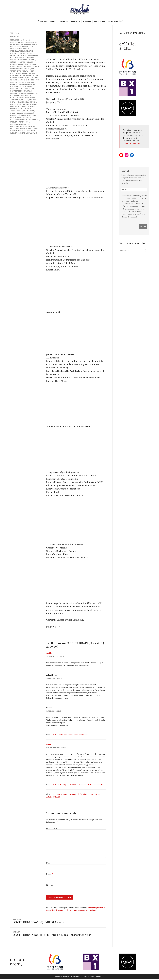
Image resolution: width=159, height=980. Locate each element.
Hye (25, 91)
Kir (37, 93)
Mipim (29, 104)
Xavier (35, 133)
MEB (18, 102)
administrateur (18, 42)
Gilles (22, 86)
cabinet (24, 60)
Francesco (15, 84)
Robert (25, 120)
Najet (49, 746)
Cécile (13, 62)
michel (14, 104)
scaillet (49, 654)
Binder (14, 55)
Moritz (20, 111)
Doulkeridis (16, 75)
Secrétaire (15, 126)
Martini (25, 100)
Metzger (33, 102)
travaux (35, 129)
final (21, 82)
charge (30, 62)
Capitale (32, 60)
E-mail (49, 875)
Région (28, 118)
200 (12, 40)
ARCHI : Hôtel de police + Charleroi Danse (69, 736)
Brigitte (23, 58)
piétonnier (22, 115)
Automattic (100, 977)
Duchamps (27, 75)
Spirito (32, 126)
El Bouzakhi (33, 78)
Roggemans (35, 120)
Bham (30, 53)
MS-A (26, 111)
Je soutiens (113, 21)
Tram (28, 129)
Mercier (25, 102)
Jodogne (15, 93)
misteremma (21, 106)
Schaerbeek (16, 124)
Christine (15, 67)
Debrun (33, 71)
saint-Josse (25, 122)
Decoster (15, 73)
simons (24, 126)
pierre (13, 115)
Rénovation (16, 120)
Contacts (87, 21)
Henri (32, 89)
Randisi (21, 118)
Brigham (15, 58)
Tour (22, 129)
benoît (23, 53)
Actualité (64, 21)
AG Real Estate (31, 42)
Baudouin (15, 53)
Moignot (24, 109)
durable (14, 78)
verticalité (26, 133)
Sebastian (26, 124)
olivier (24, 113)
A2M (22, 40)
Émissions (42, 21)
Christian (32, 64)
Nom (49, 864)
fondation (29, 82)
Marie (27, 98)
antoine (20, 44)
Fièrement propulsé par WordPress (68, 977)
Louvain (28, 95)
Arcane (28, 44)
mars (18, 100)
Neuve (32, 111)
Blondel (21, 55)
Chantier (21, 62)
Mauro (33, 100)
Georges (14, 86)
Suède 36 (14, 129)
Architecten (28, 47)
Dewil (33, 73)
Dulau (35, 75)
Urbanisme (31, 131)
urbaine (22, 131)
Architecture (17, 49)
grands (29, 86)
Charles (14, 64)
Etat (37, 80)
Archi (35, 44)
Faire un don (100, 21)
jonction (24, 93)
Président (32, 115)
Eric (32, 80)
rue (17, 122)
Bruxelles (15, 60)
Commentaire (52, 829)
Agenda (53, 21)
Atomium (22, 51)
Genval (32, 84)
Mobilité (31, 106)
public (14, 118)
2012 (17, 40)
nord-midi (15, 113)
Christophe (25, 67)
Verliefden (15, 133)
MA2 (21, 98)
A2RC (28, 40)
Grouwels (24, 89)
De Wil (25, 71)
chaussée (23, 64)
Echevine (23, 78)
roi (12, 122)
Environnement (23, 80)
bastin (30, 51)
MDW (13, 102)
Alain (13, 44)
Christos (35, 67)
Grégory (15, 89)
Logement (15, 95)
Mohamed (15, 109)
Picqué (31, 113)
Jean (30, 91)
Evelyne (14, 82)
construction (17, 69)
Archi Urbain (16, 47)
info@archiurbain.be (131, 143)
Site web (50, 886)
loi (22, 95)
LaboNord (76, 21)
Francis (25, 84)
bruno (31, 58)
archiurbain (15, 33)
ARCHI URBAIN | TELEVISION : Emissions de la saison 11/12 (77, 786)
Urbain (14, 131)
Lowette (15, 98)
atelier (14, 51)
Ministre (22, 104)
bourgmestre (32, 55)
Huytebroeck (16, 91)
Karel (32, 93)
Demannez (25, 73)
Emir (13, 80)
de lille (28, 69)
